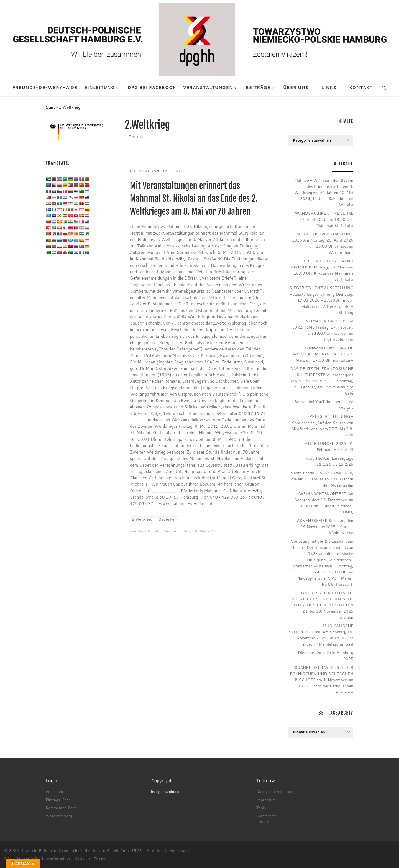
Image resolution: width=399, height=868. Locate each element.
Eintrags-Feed (58, 800)
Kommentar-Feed (61, 808)
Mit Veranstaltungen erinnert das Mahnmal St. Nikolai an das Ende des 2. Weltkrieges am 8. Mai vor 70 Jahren (194, 199)
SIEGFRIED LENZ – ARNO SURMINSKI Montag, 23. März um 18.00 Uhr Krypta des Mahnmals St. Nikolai (321, 270)
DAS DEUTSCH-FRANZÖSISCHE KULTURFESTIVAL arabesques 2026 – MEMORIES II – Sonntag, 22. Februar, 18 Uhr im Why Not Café (322, 381)
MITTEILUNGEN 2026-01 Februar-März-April (329, 446)
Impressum (266, 800)
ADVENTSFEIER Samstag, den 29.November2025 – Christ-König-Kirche (325, 527)
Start (50, 107)
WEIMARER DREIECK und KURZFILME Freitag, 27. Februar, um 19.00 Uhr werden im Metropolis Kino (322, 330)
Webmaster (266, 816)
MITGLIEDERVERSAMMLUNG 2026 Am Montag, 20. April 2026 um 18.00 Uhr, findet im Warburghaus (323, 243)
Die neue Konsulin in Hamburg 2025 (326, 656)
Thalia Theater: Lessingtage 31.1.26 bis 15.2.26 (328, 461)
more (265, 822)
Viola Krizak (148, 531)
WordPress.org (59, 816)
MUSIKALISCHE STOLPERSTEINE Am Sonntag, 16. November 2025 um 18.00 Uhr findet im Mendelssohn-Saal (321, 635)
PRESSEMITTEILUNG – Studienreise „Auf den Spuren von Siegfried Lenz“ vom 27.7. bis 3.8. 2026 (322, 425)
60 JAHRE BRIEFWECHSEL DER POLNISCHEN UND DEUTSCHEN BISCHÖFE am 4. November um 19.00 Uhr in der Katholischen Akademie (322, 679)
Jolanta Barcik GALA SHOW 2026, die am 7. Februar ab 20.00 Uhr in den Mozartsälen (321, 479)
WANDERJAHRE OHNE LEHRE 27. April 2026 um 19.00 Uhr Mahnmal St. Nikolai (324, 219)
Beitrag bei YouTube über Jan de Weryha (324, 405)
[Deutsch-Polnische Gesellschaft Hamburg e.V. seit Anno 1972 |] (199, 39)
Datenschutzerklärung (275, 791)
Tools (261, 808)
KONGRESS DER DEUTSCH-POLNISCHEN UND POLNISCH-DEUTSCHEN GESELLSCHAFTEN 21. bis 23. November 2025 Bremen (322, 605)
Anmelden (54, 791)
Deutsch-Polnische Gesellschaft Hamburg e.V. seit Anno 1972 (81, 851)
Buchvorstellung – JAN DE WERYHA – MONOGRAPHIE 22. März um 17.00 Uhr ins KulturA (323, 354)
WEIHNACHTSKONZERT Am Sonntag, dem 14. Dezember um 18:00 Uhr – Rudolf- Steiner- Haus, (324, 503)
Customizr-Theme (90, 859)
